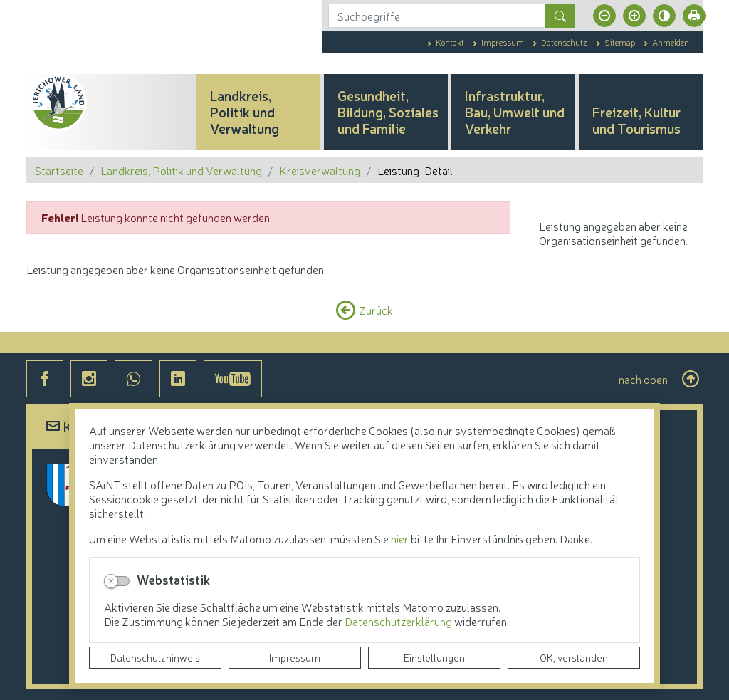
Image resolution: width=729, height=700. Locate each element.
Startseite (59, 170)
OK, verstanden (574, 657)
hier (400, 538)
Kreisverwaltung (320, 170)
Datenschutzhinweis (155, 657)
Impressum (295, 657)
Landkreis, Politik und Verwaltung (181, 170)
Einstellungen (434, 657)
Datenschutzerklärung (399, 621)
